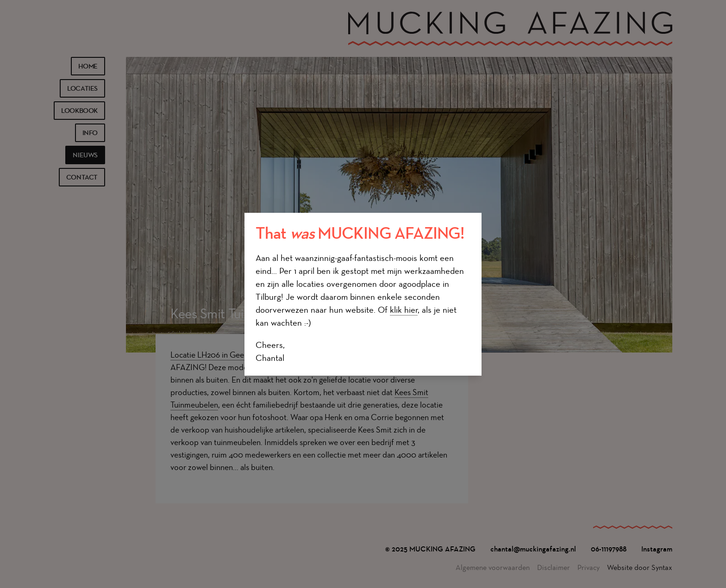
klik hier (404, 310)
